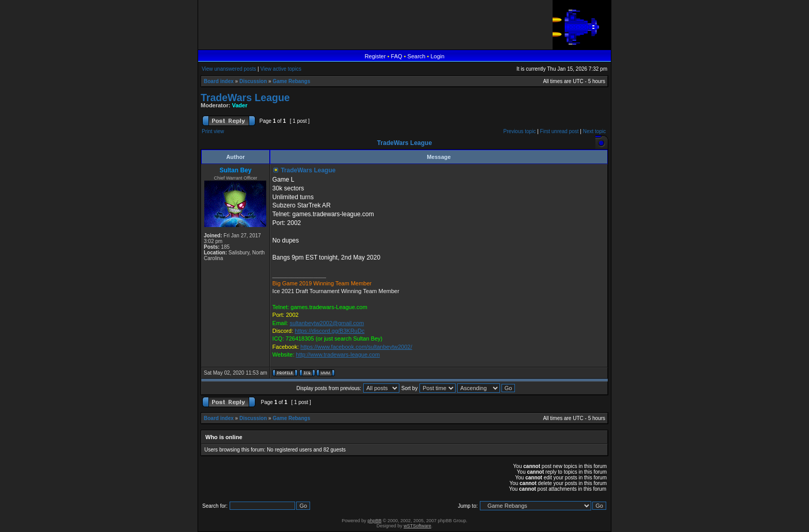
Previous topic (520, 131)
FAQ (397, 56)
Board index (219, 81)
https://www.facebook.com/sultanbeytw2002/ (356, 347)
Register (375, 56)
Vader (240, 105)
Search (417, 56)
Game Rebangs (291, 81)
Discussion (253, 81)
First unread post (560, 131)
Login (437, 56)
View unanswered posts (229, 69)
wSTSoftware (417, 526)
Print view (213, 131)
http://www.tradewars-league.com (338, 354)
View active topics (281, 69)
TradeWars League (245, 98)
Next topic (594, 131)
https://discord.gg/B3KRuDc (329, 331)
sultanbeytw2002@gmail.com (327, 323)
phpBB (374, 521)
